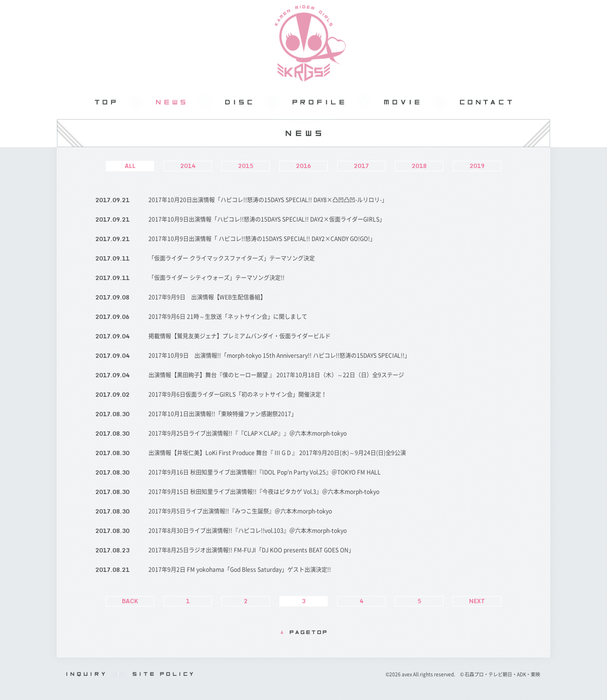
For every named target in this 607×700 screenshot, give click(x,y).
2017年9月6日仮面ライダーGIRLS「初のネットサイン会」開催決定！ (238, 394)
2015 (246, 166)
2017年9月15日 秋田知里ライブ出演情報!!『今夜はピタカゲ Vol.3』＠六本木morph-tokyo (264, 492)
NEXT (477, 601)
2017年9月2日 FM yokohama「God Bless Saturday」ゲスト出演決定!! (240, 569)
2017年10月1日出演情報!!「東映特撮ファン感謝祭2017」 (223, 414)
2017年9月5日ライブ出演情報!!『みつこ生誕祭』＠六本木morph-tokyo (240, 511)
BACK (130, 601)
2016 (303, 166)
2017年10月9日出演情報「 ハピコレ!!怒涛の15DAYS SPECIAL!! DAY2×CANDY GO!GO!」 (262, 239)
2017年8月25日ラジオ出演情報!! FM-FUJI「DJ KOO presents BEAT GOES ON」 (251, 550)
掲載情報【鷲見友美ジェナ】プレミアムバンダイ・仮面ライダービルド (239, 336)
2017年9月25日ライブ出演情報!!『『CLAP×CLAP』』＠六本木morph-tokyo (248, 433)
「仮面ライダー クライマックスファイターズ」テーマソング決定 (232, 258)
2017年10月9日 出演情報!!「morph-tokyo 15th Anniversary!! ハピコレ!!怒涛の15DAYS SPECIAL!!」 (279, 355)
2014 (188, 166)
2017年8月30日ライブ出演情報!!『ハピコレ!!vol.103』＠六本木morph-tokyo (248, 531)
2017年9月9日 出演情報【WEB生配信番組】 (207, 297)
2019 (477, 166)
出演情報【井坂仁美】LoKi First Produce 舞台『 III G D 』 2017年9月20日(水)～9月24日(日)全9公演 (277, 453)
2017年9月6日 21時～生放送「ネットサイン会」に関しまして (228, 317)
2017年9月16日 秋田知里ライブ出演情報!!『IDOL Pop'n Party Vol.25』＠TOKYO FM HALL (265, 472)
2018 (419, 166)
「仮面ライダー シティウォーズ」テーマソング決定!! (216, 278)
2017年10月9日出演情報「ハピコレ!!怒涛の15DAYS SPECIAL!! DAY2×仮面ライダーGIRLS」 (267, 219)
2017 (361, 166)
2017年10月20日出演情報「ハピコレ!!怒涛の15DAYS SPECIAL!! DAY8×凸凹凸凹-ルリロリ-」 (268, 200)
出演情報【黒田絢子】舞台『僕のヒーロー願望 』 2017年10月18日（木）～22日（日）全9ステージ (276, 375)
